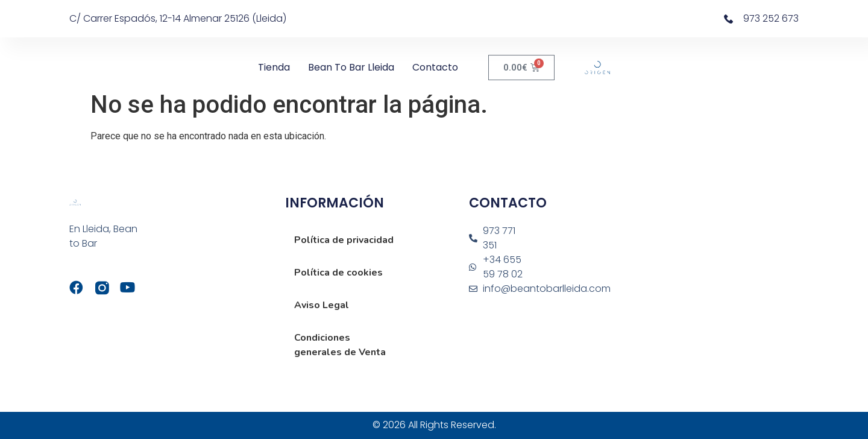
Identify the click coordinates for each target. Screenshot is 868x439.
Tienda (274, 67)
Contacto (435, 67)
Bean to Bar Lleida (351, 67)
